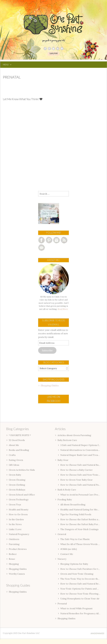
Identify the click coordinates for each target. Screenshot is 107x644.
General (62, 534)
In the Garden (16, 519)
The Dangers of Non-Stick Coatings (79, 529)
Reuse (12, 559)
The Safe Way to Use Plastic (75, 539)
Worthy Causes (17, 574)
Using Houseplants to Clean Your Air (80, 599)
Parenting (14, 544)
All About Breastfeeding (73, 504)
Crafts (12, 455)
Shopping (14, 564)
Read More (63, 309)
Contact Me (67, 554)
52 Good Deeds (17, 440)
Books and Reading (19, 450)
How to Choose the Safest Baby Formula (82, 524)
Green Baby (15, 475)
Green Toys (15, 504)
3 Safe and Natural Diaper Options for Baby (83, 445)
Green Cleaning (17, 480)
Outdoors (14, 539)
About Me (14, 445)
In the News (15, 524)
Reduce (13, 554)
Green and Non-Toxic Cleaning (77, 574)
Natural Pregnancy (19, 534)
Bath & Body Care (67, 490)
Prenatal (62, 604)
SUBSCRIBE (54, 54)
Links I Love (15, 529)
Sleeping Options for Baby (74, 564)
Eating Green (16, 460)
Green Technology (19, 499)
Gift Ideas (14, 465)
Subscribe (47, 350)
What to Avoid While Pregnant (76, 608)
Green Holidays (17, 490)
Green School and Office (22, 495)
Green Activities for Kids (22, 470)
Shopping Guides (50, 385)
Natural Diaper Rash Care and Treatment (82, 455)
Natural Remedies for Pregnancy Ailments (83, 613)
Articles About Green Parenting (74, 435)
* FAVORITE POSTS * (20, 435)
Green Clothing (17, 485)
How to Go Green (18, 514)
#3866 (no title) (69, 549)
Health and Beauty (19, 509)
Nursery (62, 559)
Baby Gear (63, 460)
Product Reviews (18, 549)
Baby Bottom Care (67, 440)
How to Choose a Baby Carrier (76, 470)
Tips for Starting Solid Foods (76, 514)
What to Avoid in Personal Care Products (82, 495)
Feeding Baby (65, 499)
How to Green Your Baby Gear (76, 480)
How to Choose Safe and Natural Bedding (82, 584)
